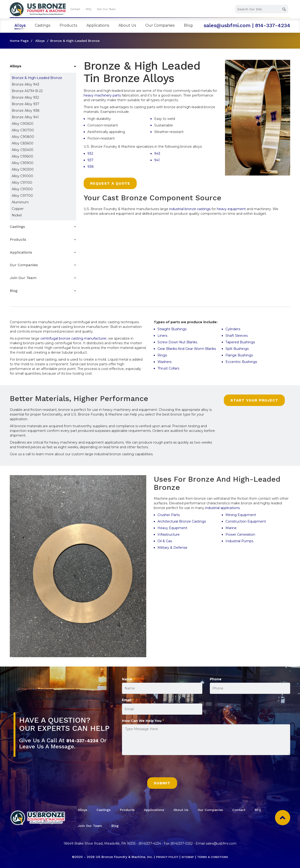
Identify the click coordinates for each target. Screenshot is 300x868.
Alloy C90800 (23, 137)
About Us (127, 25)
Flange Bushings (239, 355)
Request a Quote (110, 183)
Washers (164, 362)
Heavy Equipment (172, 528)
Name (128, 679)
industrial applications (222, 508)
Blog (188, 25)
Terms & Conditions (215, 857)
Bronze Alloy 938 (26, 111)
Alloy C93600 (22, 156)
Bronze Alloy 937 (25, 104)
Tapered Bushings (240, 342)
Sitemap (187, 857)
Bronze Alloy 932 (25, 97)
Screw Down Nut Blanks (177, 342)
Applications (98, 25)
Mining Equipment (241, 515)
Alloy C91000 (22, 176)
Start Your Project (254, 400)
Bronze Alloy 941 (25, 117)
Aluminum (20, 202)
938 (91, 167)
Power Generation (240, 534)
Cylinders (233, 329)
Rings (162, 355)
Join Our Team (106, 9)
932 (90, 154)
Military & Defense (173, 548)
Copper (18, 209)
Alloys (20, 25)
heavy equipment (232, 209)
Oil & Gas (165, 541)
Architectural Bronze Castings (182, 521)
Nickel (17, 215)
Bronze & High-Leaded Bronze (37, 78)
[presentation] (157, 768)
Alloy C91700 (22, 196)
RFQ (89, 9)
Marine (231, 528)
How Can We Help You (143, 721)
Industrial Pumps (239, 541)
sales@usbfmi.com (227, 25)
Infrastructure (169, 534)
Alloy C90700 (23, 130)
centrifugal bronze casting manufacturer (73, 338)
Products (68, 25)
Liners (162, 336)
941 (157, 160)
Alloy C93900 (23, 163)
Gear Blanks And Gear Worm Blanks (187, 349)
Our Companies (160, 25)
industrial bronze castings (190, 209)
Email (128, 700)
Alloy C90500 (23, 124)
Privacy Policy (163, 857)
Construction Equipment (246, 521)
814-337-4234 (273, 25)
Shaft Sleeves (237, 336)
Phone (216, 679)
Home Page (19, 41)
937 (90, 160)
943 (157, 154)
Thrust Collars (169, 368)
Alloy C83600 (23, 143)
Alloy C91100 (22, 183)
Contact (75, 9)
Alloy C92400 (23, 150)
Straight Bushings (172, 329)
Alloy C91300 (22, 189)
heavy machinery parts (102, 95)
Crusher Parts (169, 515)
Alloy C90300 (23, 169)
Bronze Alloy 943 (25, 84)
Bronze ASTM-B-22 (27, 91)
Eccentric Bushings (241, 362)
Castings (43, 25)
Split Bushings (237, 349)
